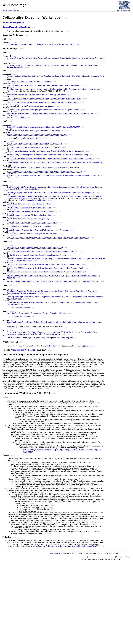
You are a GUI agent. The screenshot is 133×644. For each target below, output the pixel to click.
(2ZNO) (19, 278)
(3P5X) (60, 234)
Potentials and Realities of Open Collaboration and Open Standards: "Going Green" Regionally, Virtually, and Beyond (50, 113)
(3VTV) (64, 464)
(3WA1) (13, 84)
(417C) (10, 60)
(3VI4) (21, 49)
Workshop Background (13, 23)
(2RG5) (35, 261)
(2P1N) (28, 378)
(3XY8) (70, 95)
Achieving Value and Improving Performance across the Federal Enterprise (34, 144)
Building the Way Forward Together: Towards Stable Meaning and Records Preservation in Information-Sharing (47, 155)
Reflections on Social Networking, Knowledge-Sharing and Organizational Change (37, 135)
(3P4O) (12, 217)
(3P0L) (15, 166)
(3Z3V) (59, 106)
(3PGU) (99, 193)
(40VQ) (16, 116)
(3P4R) (14, 206)
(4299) (14, 43)
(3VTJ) (23, 418)
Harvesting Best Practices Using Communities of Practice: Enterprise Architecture (37, 313)
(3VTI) (60, 412)
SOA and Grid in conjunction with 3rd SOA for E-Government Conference (34, 147)
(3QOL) (85, 172)
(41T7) (10, 53)
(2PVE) (70, 255)
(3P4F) (12, 149)
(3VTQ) (48, 444)
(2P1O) (47, 389)
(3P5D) (13, 250)
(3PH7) (45, 189)
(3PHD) (42, 293)
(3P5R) (12, 295)
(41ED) (15, 56)
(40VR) (29, 117)
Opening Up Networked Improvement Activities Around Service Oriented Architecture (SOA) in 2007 (43, 127)
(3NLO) (10, 164)
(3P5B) (12, 253)
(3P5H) (11, 336)
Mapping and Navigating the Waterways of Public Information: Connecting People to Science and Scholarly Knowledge (50, 158)
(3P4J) (15, 129)
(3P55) (12, 266)
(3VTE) (54, 394)
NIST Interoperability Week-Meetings (32, 200)
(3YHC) (14, 101)
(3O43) (82, 168)
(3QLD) (16, 170)
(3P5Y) (55, 227)
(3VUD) (77, 530)
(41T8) (10, 71)
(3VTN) (21, 431)
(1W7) (8, 324)
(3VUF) (15, 537)
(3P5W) (14, 225)
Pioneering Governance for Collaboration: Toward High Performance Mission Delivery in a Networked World (46, 272)
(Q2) (27, 304)
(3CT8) (74, 131)
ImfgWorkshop (12, 327)
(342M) (50, 350)
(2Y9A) (92, 346)
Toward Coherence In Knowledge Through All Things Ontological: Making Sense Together (40, 338)
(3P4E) (14, 153)
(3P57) (12, 263)
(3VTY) (34, 478)
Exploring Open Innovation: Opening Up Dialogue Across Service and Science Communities (40, 44)
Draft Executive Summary (20, 308)
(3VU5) (52, 506)
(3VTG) (18, 405)
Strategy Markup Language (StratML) (85, 546)
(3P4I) (13, 133)
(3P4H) (12, 142)
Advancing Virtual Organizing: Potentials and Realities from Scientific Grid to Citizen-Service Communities (46, 151)
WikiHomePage (7, 10)
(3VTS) (37, 452)
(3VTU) (18, 461)
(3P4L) (11, 182)
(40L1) (96, 114)
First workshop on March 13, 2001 (29, 138)
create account (126, 10)
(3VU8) (40, 511)
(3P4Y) (11, 280)
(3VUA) (84, 521)
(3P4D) (12, 157)
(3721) (61, 223)
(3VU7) (53, 509)
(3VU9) (93, 515)
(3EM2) (65, 144)
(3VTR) (87, 448)
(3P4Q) (15, 210)
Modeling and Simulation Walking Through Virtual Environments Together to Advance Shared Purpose (44, 172)
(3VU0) (98, 483)
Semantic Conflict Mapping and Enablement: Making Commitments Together (35, 248)
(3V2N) (55, 82)
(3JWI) (88, 151)
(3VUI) (33, 27)
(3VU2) (42, 492)
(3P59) (12, 257)
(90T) (66, 248)
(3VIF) (27, 23)
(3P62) (14, 232)
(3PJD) (66, 18)
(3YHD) (82, 102)
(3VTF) (11, 398)
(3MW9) (98, 159)
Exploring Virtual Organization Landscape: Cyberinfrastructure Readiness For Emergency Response (43, 110)
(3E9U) (64, 147)
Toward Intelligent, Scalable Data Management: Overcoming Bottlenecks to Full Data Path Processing (44, 98)
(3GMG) (45, 138)
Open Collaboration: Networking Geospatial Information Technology (31, 211)
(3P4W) (12, 185)
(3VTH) (71, 409)
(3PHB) (84, 265)
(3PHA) (87, 268)
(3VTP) (28, 441)
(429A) (78, 45)
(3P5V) (11, 228)
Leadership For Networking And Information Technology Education (31, 106)
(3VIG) (67, 31)
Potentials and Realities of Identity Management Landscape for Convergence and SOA (38, 131)
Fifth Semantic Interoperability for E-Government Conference (29, 226)
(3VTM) (82, 427)
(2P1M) (72, 355)
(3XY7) (11, 93)
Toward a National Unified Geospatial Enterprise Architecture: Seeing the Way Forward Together (42, 251)
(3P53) (12, 270)
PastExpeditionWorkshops (23, 350)
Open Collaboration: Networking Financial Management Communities (32, 223)
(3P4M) (12, 236)
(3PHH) (11, 286)
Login (119, 10)
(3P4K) (15, 125)
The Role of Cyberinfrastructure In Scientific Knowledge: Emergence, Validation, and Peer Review (43, 102)
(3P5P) (12, 301)
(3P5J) (11, 331)
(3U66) (15, 74)
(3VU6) (51, 507)
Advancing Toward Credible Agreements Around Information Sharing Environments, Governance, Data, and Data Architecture (53, 281)
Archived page (55, 553)
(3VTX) (35, 474)
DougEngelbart (51, 346)
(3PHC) (27, 299)
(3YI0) (84, 110)
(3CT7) (83, 127)
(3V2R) (15, 80)
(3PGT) (57, 204)
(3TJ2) (16, 174)
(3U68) (85, 86)
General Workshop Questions (16, 27)
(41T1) (13, 64)
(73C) (63, 334)
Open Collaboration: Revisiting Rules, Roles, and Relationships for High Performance (38, 230)
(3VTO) (92, 435)
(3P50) (10, 242)
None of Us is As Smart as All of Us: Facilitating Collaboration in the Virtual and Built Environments (43, 168)
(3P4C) (12, 161)
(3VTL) (101, 424)
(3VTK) (49, 422)
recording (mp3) (83, 346)
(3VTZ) (83, 479)
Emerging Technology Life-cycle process (53, 546)
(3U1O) (15, 78)
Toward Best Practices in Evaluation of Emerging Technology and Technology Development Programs (44, 85)
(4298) (10, 39)
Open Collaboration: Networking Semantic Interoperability (28, 219)
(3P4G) (12, 146)
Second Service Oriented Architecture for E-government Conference (32, 234)
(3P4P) (12, 213)
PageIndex (16, 10)
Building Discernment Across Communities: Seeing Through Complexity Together (36, 255)
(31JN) (60, 212)
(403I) (17, 104)
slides (72, 346)
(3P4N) (12, 221)
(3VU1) (43, 487)
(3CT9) (71, 135)
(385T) (73, 230)
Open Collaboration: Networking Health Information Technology (30, 204)
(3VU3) (72, 498)
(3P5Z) (52, 219)
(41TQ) (27, 67)
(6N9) (76, 338)
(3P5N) (12, 312)
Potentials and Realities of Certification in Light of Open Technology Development (37, 95)
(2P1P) (95, 367)
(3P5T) (12, 289)
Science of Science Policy (16, 117)
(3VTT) (12, 455)
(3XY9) (12, 97)
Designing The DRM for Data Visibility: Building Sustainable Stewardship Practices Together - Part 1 (43, 264)
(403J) (14, 108)
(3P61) (54, 208)
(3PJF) (11, 121)
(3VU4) (32, 504)
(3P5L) (12, 320)
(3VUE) (49, 534)
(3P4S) (12, 202)
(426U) (27, 35)
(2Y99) (22, 342)
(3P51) (11, 274)
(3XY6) (85, 99)
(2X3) (33, 317)
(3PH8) (102, 281)
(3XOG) (12, 87)
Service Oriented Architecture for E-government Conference (29, 208)
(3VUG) (103, 546)
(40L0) (15, 112)
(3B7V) (93, 238)
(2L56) (81, 252)
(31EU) (50, 200)
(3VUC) (34, 528)
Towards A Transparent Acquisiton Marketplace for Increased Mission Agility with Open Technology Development (48, 238)
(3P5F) (12, 246)
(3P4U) (12, 191)
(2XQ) (66, 327)
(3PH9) (89, 272)
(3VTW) (98, 468)
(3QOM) (16, 177)
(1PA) (70, 313)
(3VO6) (69, 91)
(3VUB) (94, 524)
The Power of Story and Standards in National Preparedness (29, 82)
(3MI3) (91, 155)
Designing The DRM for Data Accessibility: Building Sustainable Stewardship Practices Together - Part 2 (45, 268)
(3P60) (55, 215)
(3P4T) (13, 195)
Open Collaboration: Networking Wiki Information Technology (29, 215)
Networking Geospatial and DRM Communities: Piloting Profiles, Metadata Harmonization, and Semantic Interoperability (51, 193)
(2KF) (33, 308)
